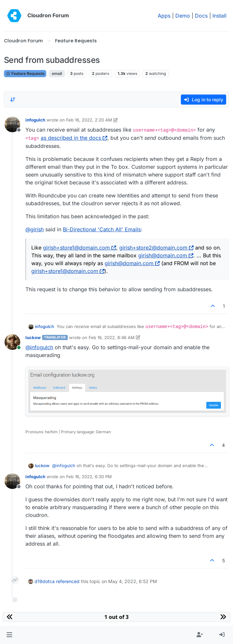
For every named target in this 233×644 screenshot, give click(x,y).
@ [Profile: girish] (35, 229)
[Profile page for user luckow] (12, 342)
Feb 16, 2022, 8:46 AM (112, 337)
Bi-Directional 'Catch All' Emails (102, 229)
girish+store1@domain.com (80, 248)
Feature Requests (25, 73)
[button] (9, 635)
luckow (33, 337)
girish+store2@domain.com (156, 248)
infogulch (35, 120)
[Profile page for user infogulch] (12, 124)
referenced (68, 581)
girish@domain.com (166, 255)
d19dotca (45, 581)
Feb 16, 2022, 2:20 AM (89, 120)
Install (219, 16)
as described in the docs (74, 138)
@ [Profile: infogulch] (39, 347)
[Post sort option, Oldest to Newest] (13, 100)
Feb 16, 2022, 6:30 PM (89, 477)
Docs (201, 16)
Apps (164, 16)
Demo (183, 16)
